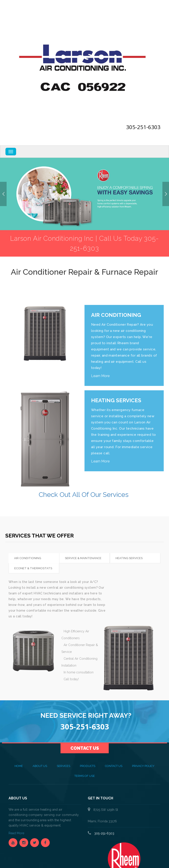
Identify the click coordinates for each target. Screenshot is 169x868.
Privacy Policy (143, 766)
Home (19, 766)
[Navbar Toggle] (11, 152)
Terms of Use (85, 776)
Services (63, 766)
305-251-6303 (143, 127)
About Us (40, 766)
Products (88, 766)
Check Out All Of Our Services (84, 495)
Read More (17, 833)
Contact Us (85, 748)
